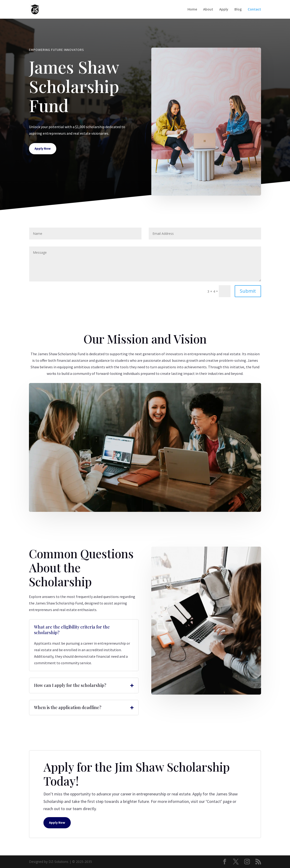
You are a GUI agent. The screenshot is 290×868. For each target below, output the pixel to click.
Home (192, 10)
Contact (254, 10)
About (208, 10)
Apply (224, 10)
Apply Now (43, 148)
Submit (248, 291)
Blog (238, 10)
